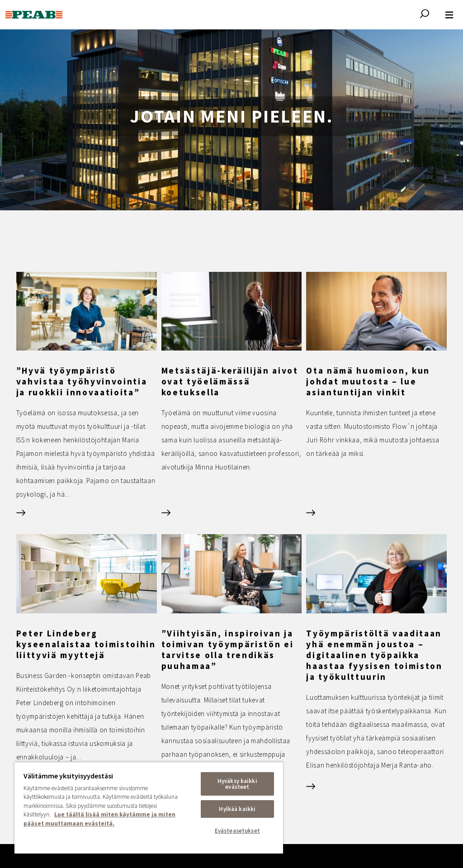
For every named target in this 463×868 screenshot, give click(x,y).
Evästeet (361, 799)
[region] (149, 808)
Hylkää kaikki (237, 809)
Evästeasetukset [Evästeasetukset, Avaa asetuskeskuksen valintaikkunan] (237, 831)
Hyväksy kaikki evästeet (237, 784)
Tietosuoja (292, 799)
